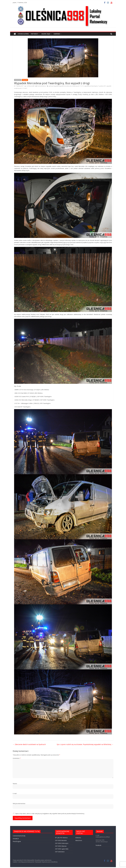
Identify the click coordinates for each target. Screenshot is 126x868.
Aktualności (18, 80)
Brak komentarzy (41, 86)
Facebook (98, 845)
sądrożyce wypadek (53, 86)
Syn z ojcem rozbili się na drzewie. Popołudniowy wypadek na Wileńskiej (85, 744)
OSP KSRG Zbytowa (61, 846)
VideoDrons (79, 840)
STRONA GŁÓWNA (23, 34)
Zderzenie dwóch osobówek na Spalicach (29, 744)
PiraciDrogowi (17, 841)
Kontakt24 (16, 839)
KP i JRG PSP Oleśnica (61, 838)
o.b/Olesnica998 (30, 86)
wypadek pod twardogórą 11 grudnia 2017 (95, 86)
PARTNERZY (34, 34)
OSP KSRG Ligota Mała (62, 849)
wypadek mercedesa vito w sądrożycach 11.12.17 (71, 86)
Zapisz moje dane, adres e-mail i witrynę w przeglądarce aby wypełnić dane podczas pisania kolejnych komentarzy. (50, 813)
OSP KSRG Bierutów (61, 840)
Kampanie (57, 34)
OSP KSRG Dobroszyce (62, 843)
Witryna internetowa (19, 803)
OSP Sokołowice (60, 852)
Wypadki (25, 80)
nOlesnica (78, 838)
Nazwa (15, 784)
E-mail (15, 793)
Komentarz (17, 758)
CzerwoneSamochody (19, 836)
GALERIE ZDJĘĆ (46, 34)
